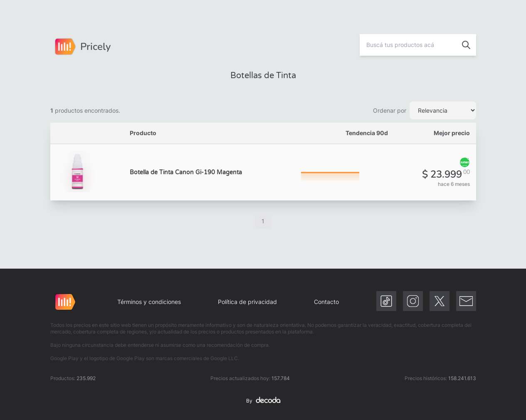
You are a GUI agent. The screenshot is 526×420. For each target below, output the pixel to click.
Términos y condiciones (149, 302)
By (263, 401)
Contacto (326, 302)
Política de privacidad (247, 302)
